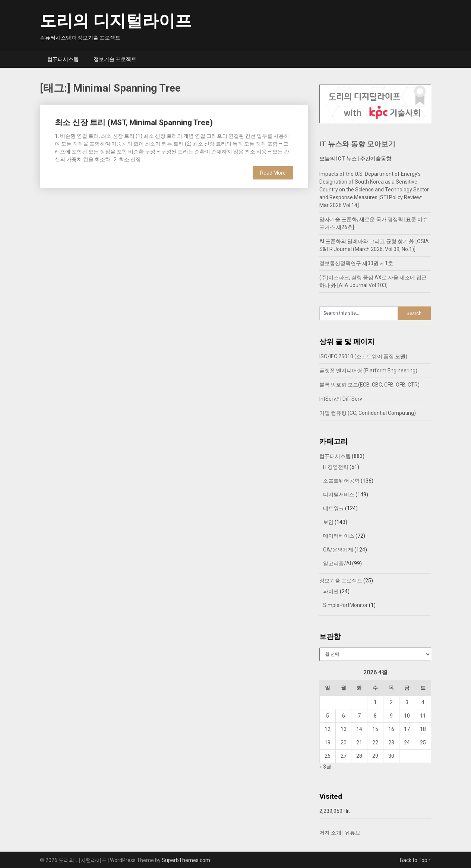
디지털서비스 (339, 495)
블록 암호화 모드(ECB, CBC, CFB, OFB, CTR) (369, 385)
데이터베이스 (339, 536)
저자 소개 (330, 833)
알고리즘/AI (337, 563)
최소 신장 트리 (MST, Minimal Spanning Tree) (134, 123)
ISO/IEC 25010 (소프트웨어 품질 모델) (363, 356)
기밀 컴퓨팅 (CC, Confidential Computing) (368, 413)
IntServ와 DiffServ (341, 399)
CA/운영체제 (338, 550)
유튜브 (353, 833)
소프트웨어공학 (341, 481)
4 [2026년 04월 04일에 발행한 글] (423, 702)
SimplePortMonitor (345, 605)
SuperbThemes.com (186, 860)
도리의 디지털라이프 (116, 21)
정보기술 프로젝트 (115, 59)
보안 (328, 522)
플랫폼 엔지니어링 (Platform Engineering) (368, 371)
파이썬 (331, 591)
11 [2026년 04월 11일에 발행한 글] (423, 716)
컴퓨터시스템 (63, 59)
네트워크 (334, 508)
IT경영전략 (336, 467)
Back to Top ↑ (415, 860)
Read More (273, 173)
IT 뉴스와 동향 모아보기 (357, 144)
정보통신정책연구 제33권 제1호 (356, 263)
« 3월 (325, 767)
